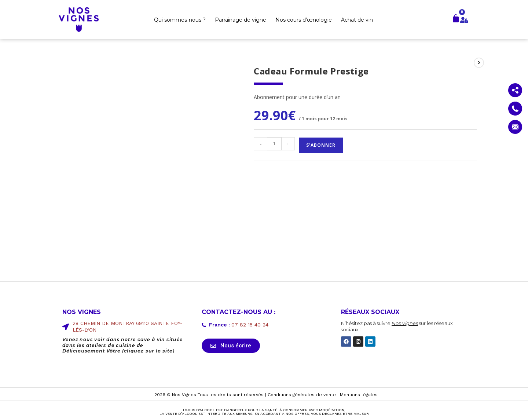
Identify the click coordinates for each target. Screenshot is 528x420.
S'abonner (321, 145)
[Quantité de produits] (274, 144)
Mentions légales (359, 395)
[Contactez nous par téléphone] (515, 109)
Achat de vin (357, 20)
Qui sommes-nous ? (180, 20)
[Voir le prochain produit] (479, 63)
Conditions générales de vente (302, 395)
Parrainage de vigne (241, 20)
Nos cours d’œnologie (304, 20)
